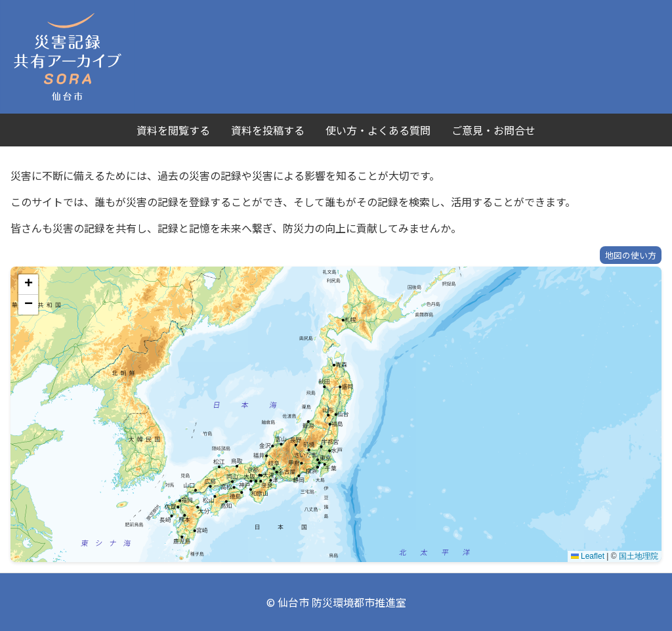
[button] (28, 285)
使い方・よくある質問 (378, 130)
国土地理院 (639, 556)
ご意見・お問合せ (493, 130)
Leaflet (588, 556)
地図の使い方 (631, 255)
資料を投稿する (268, 130)
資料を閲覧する (173, 130)
